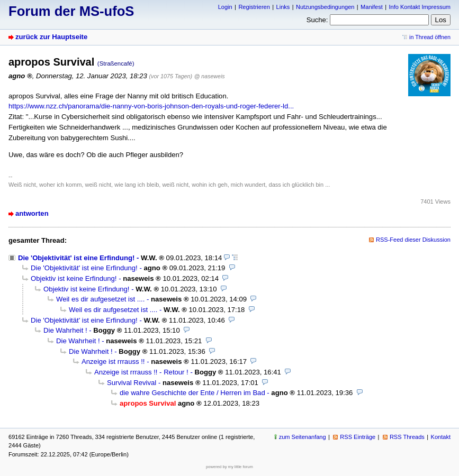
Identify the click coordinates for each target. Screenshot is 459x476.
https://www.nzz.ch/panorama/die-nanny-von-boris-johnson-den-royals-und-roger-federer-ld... (151, 106)
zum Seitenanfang (303, 437)
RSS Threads (407, 437)
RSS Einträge (358, 437)
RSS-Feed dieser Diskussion (413, 240)
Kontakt (441, 437)
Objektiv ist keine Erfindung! (74, 278)
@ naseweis (210, 76)
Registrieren (254, 7)
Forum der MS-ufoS (71, 11)
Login (225, 7)
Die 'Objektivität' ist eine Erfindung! (76, 258)
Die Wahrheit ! (65, 330)
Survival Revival (132, 383)
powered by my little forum (229, 467)
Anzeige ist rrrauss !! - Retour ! (141, 372)
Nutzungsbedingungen (325, 7)
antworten (32, 213)
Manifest (372, 7)
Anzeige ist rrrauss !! (113, 361)
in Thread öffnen (430, 37)
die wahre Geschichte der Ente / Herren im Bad (192, 393)
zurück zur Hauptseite (51, 37)
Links (283, 7)
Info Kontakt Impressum (420, 7)
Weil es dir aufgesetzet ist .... (100, 299)
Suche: (317, 20)
